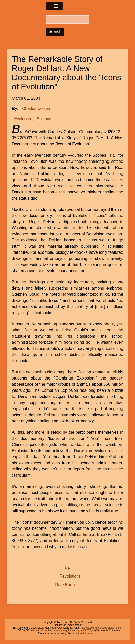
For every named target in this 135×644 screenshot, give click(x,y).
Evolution (23, 119)
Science (44, 119)
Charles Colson (36, 108)
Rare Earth (65, 585)
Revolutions (70, 576)
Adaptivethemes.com (84, 633)
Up (67, 567)
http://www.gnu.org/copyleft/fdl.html (100, 628)
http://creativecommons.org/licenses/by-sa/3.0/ (62, 631)
